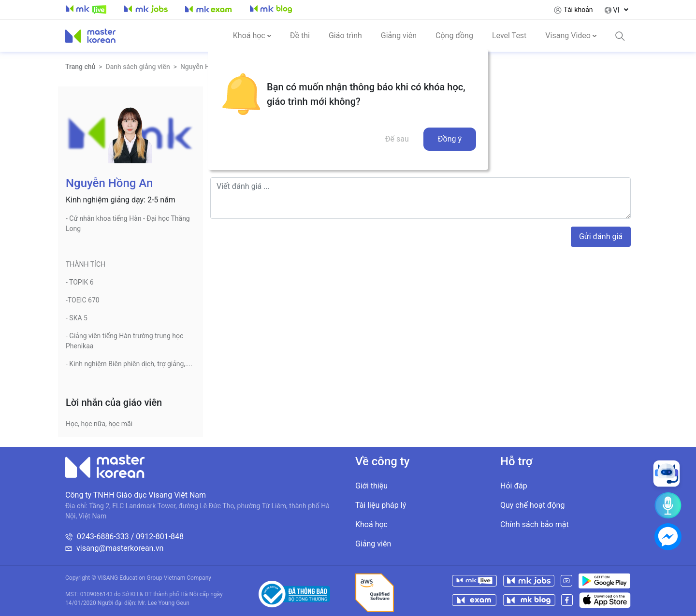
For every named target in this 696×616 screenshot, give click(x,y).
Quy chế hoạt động (532, 505)
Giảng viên (373, 544)
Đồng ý (450, 139)
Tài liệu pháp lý (381, 505)
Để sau (397, 139)
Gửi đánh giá (601, 236)
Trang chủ (80, 67)
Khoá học (371, 524)
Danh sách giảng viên (138, 67)
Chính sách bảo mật (535, 524)
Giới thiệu (371, 486)
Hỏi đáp (514, 486)
